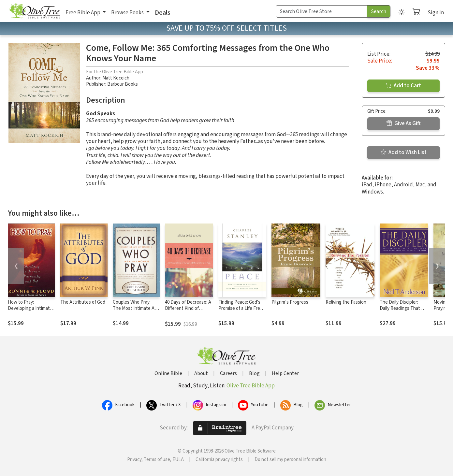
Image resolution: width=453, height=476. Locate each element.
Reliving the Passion (346, 302)
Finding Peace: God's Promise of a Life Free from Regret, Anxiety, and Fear (241, 311)
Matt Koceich (116, 78)
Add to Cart (403, 86)
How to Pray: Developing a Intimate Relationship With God (30, 308)
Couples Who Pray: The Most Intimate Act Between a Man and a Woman (136, 311)
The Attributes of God (83, 302)
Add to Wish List (404, 152)
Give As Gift (404, 123)
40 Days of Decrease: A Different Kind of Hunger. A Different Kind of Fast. (188, 311)
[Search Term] (322, 11)
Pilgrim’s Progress (290, 302)
